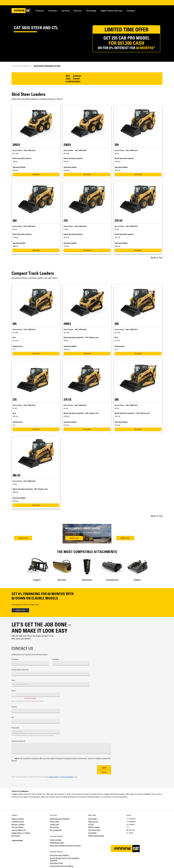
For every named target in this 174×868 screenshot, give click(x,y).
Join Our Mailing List (19, 830)
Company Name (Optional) (20, 670)
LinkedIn (132, 824)
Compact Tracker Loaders (77, 79)
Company (131, 11)
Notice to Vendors (18, 819)
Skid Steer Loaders (70, 79)
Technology (91, 11)
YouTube (132, 830)
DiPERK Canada (94, 827)
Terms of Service (67, 777)
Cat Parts (65, 11)
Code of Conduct (56, 840)
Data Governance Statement (60, 819)
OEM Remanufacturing (96, 836)
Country (14, 707)
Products (40, 11)
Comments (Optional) (18, 741)
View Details (36, 175)
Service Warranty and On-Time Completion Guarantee (65, 859)
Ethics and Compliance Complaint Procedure (65, 846)
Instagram (132, 822)
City (13, 717)
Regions (159, 10)
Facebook (132, 819)
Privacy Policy (53, 777)
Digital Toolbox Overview (112, 11)
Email (13, 680)
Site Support (16, 836)
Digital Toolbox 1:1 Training (21, 833)
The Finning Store (94, 830)
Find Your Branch (17, 827)
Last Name (56, 659)
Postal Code (15, 728)
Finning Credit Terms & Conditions (62, 866)
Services (78, 11)
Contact (152, 10)
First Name (15, 659)
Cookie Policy (55, 824)
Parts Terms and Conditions (59, 855)
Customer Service (18, 822)
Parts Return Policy (56, 863)
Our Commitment (56, 830)
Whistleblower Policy (57, 843)
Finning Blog (92, 819)
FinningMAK (92, 833)
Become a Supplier (18, 824)
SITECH (91, 824)
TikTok (131, 833)
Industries (53, 11)
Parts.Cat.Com (93, 822)
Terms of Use (54, 827)
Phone (14, 691)
